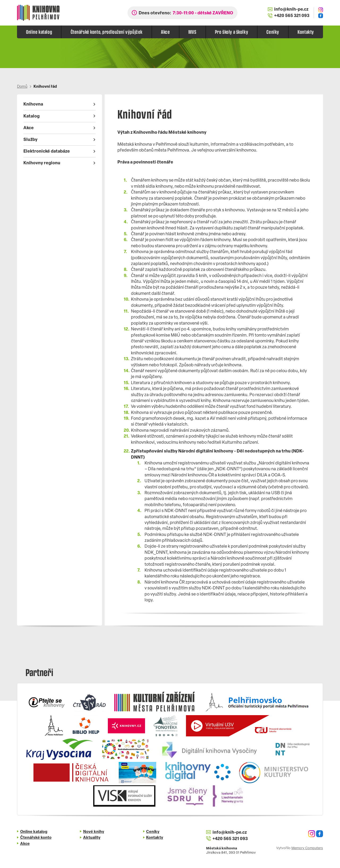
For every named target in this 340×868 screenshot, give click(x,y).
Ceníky (273, 32)
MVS (192, 32)
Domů (22, 87)
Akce (165, 32)
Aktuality (92, 838)
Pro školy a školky (231, 32)
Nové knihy (94, 832)
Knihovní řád (45, 87)
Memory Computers (307, 848)
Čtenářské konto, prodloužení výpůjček (107, 32)
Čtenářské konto (36, 838)
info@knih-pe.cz (288, 9)
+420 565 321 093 (289, 16)
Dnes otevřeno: (186, 13)
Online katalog (39, 32)
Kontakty (306, 32)
